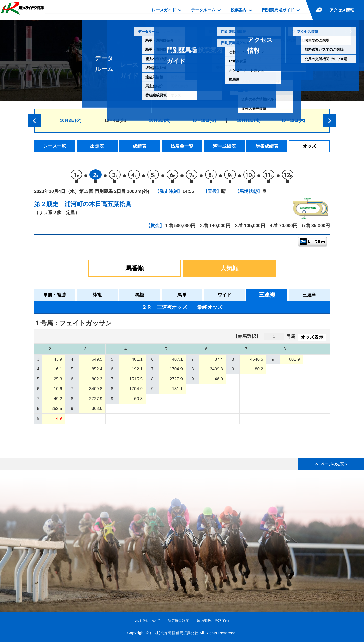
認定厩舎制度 (178, 623)
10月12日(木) (293, 121)
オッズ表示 (312, 339)
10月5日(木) (160, 121)
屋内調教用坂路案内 (213, 623)
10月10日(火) (204, 121)
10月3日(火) (71, 121)
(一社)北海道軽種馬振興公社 (174, 635)
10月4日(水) (115, 121)
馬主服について (148, 623)
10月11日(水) (249, 121)
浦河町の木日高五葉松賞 (98, 206)
